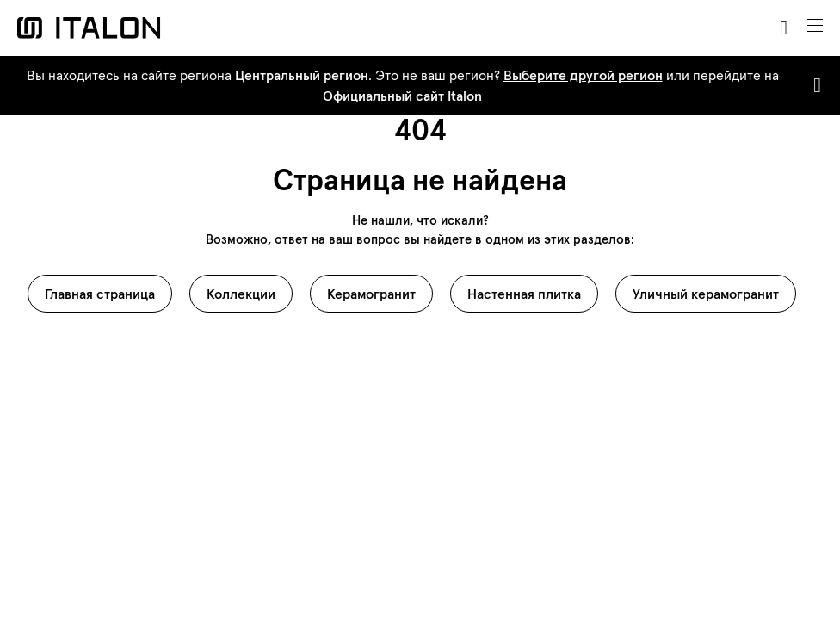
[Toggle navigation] (815, 26)
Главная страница (100, 294)
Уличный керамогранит (706, 294)
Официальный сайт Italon (402, 96)
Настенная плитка (524, 294)
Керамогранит (371, 294)
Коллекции (241, 294)
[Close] (814, 85)
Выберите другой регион (583, 75)
